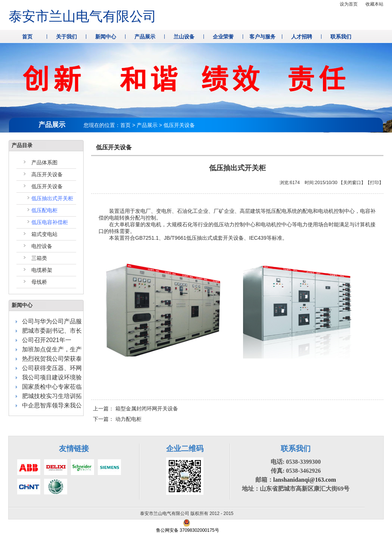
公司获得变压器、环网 (52, 368)
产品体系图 (44, 162)
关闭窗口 (352, 183)
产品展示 (145, 37)
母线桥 (39, 282)
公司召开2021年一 (47, 340)
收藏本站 (374, 4)
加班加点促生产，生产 (52, 349)
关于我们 (66, 37)
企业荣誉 (223, 37)
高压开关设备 (47, 174)
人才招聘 (302, 37)
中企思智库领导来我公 (52, 405)
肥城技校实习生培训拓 (52, 396)
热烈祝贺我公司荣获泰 (52, 359)
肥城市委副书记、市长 (52, 331)
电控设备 (42, 246)
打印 (374, 183)
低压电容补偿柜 (50, 222)
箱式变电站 (44, 234)
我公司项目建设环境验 (52, 377)
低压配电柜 (44, 210)
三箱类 (39, 258)
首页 (27, 37)
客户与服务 (262, 37)
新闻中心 (106, 37)
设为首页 (349, 4)
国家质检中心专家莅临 (52, 387)
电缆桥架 (42, 270)
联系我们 (341, 37)
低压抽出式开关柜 (52, 198)
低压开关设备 (47, 186)
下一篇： (117, 419)
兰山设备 (184, 37)
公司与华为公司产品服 (52, 321)
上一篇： (136, 409)
